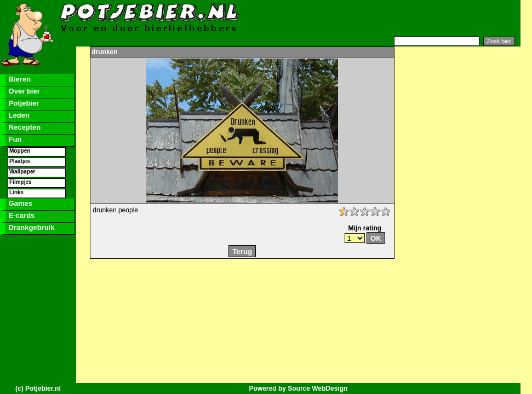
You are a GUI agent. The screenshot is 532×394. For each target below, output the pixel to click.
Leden (18, 115)
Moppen (20, 151)
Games (19, 203)
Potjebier (23, 103)
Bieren (19, 79)
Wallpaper (22, 172)
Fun (14, 139)
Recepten (24, 127)
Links (16, 192)
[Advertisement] (387, 18)
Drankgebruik (30, 227)
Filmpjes (21, 182)
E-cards (21, 215)
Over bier (23, 91)
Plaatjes (20, 161)
